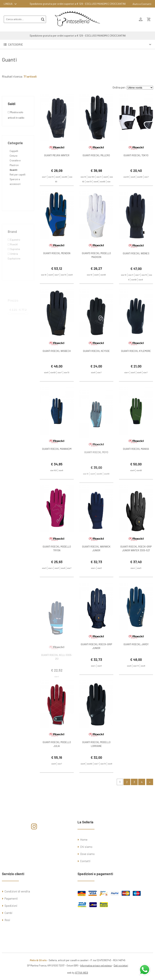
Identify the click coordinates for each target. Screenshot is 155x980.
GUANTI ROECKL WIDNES (136, 271)
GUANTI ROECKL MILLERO (96, 155)
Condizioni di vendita (17, 891)
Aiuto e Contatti (142, 4)
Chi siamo (86, 847)
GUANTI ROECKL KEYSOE (96, 364)
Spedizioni (11, 906)
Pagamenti (11, 898)
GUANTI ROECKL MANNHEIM (57, 462)
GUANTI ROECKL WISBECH (57, 364)
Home (84, 840)
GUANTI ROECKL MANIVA (136, 462)
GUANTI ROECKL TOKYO (136, 155)
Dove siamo (87, 854)
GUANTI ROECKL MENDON (57, 266)
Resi (7, 920)
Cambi (8, 913)
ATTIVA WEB (82, 973)
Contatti (85, 861)
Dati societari (121, 966)
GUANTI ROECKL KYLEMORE (136, 364)
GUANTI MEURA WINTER (57, 155)
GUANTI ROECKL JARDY (136, 658)
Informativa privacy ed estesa (96, 966)
